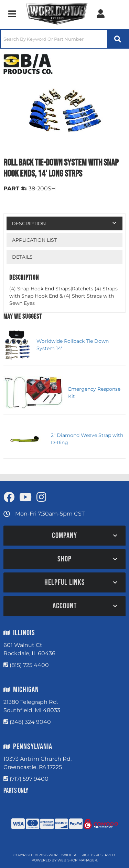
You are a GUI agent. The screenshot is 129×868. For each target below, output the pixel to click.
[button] (64, 39)
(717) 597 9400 (29, 779)
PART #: (15, 188)
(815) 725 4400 (29, 665)
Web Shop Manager (77, 860)
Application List (34, 240)
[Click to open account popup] (101, 14)
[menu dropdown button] (12, 14)
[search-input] (54, 39)
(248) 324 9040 (30, 722)
